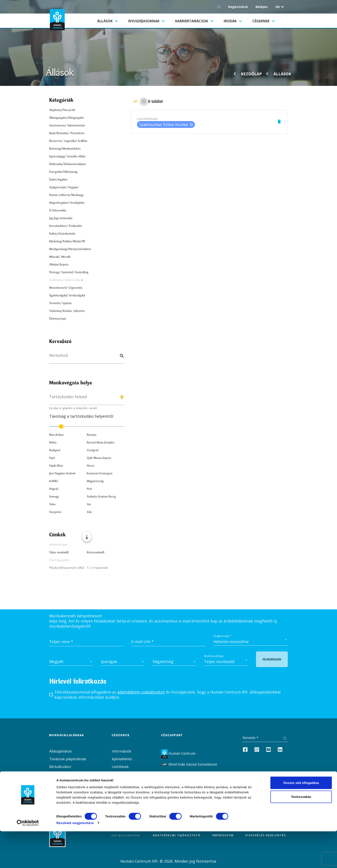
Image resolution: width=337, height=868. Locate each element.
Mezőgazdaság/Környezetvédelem (70, 249)
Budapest (55, 450)
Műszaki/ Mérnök (60, 257)
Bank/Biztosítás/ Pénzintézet (67, 133)
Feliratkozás (272, 660)
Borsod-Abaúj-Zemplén (101, 443)
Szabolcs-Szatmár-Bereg (101, 497)
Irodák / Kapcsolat (64, 790)
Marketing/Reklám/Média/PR (67, 241)
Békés (53, 443)
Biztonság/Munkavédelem (65, 149)
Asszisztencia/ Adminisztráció (67, 126)
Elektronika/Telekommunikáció (67, 164)
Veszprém (55, 512)
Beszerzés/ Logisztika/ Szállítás (68, 141)
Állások (110, 21)
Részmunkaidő (96, 552)
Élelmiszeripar (58, 319)
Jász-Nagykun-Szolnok (62, 473)
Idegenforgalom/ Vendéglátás (67, 203)
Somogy (54, 497)
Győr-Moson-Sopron (99, 458)
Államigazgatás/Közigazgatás (67, 118)
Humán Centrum (178, 753)
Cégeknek (261, 21)
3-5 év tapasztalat (60, 576)
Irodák (231, 21)
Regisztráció (238, 7)
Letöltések (120, 767)
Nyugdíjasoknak (144, 21)
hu (278, 7)
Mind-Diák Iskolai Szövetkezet (189, 764)
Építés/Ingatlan (58, 180)
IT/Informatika (58, 211)
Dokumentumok (62, 798)
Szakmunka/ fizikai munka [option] (166, 124)
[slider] (87, 426)
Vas (89, 504)
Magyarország (95, 481)
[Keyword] (121, 356)
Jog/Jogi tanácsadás (61, 218)
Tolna (52, 504)
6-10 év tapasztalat (98, 576)
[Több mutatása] (87, 537)
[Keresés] (87, 357)
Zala (89, 512)
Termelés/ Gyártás (60, 303)
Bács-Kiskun (56, 435)
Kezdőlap (251, 74)
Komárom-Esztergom (100, 473)
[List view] (135, 102)
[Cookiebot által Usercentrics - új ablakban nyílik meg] (28, 860)
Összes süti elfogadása (301, 819)
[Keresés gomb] (220, 7)
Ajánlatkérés (122, 759)
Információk (122, 751)
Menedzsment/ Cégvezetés (66, 288)
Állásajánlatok (61, 751)
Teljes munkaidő (59, 552)
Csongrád (93, 450)
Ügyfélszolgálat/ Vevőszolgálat (67, 296)
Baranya (92, 435)
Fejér (52, 458)
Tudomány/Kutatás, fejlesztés (67, 311)
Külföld (53, 481)
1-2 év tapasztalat (97, 568)
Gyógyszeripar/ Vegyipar (64, 187)
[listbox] (166, 124)
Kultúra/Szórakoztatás (62, 234)
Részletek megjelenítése (75, 860)
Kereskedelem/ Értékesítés (66, 226)
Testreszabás (301, 834)
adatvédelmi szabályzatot (141, 692)
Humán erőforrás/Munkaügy (66, 195)
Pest (89, 489)
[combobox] (87, 399)
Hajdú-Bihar (56, 466)
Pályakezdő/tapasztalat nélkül (67, 568)
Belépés (262, 7)
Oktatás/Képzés (59, 265)
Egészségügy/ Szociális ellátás (67, 156)
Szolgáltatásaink (63, 782)
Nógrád (54, 489)
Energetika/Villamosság (63, 172)
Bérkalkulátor (60, 767)
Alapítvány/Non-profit (62, 110)
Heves (91, 466)
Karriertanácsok (192, 21)
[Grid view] (144, 102)
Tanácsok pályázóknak (68, 759)
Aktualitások (59, 774)
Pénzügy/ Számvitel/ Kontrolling (69, 272)
